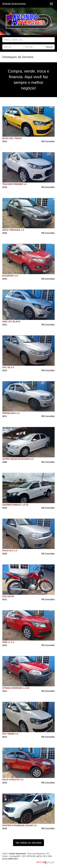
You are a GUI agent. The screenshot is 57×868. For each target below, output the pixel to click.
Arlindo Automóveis (14, 4)
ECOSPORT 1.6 (10, 276)
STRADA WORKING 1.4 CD (16, 688)
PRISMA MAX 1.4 (11, 413)
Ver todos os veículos (28, 843)
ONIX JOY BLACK (11, 322)
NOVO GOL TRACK (12, 138)
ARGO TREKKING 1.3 (13, 230)
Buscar (49, 47)
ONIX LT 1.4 (8, 642)
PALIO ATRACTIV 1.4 (13, 780)
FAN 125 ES (8, 596)
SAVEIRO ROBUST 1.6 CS (15, 505)
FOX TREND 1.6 (10, 734)
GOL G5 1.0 (8, 367)
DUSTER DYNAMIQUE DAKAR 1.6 (19, 825)
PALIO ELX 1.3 (10, 551)
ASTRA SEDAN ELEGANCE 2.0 (18, 459)
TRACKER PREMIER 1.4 (14, 184)
